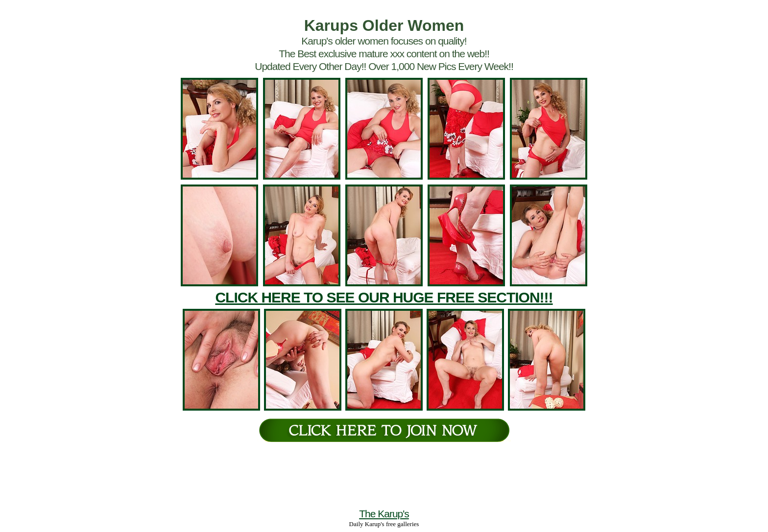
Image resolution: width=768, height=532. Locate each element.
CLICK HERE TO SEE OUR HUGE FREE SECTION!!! (384, 297)
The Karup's (384, 514)
